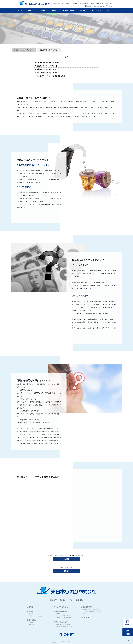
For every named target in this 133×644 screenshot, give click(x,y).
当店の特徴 (32, 622)
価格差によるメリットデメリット (48, 69)
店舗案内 (111, 6)
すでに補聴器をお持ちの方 (47, 50)
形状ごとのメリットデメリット (47, 66)
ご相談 (89, 6)
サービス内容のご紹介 (61, 607)
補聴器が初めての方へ (61, 622)
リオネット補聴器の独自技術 (63, 616)
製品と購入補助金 (68, 11)
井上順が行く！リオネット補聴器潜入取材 (51, 76)
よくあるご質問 (96, 11)
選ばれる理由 (31, 11)
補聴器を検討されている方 (23, 50)
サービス (55, 11)
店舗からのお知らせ (34, 614)
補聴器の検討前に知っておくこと (64, 624)
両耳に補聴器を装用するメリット (48, 73)
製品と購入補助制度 (61, 611)
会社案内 (109, 11)
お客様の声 (32, 624)
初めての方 (83, 11)
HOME (20, 11)
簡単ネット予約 (100, 6)
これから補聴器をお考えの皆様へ (48, 62)
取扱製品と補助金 (60, 614)
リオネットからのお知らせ (35, 616)
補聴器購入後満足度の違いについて (65, 626)
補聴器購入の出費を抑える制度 (64, 618)
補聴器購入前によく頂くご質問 (91, 609)
